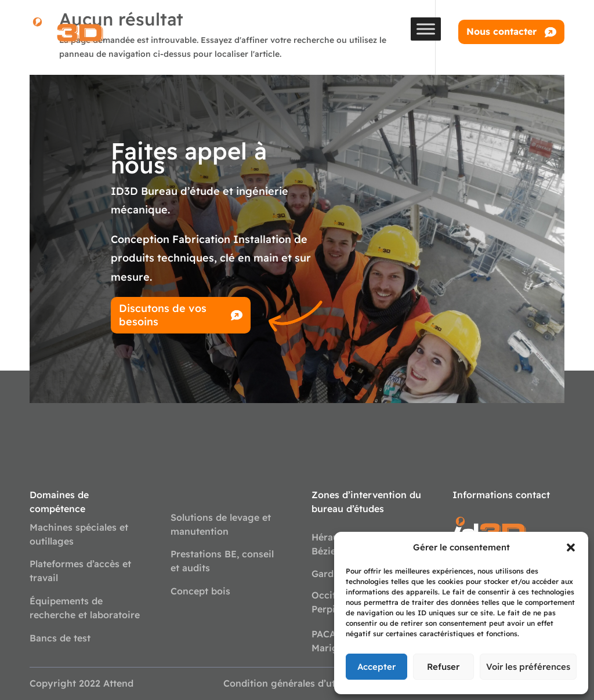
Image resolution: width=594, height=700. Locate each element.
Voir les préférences (528, 667)
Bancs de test (60, 638)
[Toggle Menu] (426, 29)
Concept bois (200, 591)
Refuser (443, 667)
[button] (571, 547)
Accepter (376, 667)
